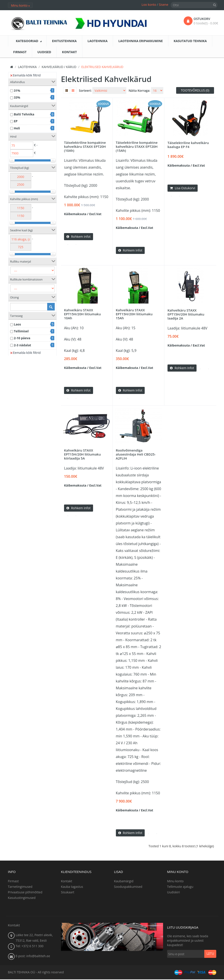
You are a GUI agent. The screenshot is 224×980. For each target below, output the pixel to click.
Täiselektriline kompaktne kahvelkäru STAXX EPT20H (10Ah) (85, 146)
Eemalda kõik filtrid (25, 75)
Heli (17, 128)
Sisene (164, 5)
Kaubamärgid (124, 882)
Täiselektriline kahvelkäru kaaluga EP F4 (188, 145)
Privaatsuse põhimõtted (25, 893)
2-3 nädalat (23, 345)
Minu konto (175, 882)
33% (17, 97)
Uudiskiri (173, 893)
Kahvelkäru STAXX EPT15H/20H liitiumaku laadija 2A (186, 314)
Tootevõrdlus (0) (195, 90)
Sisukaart (68, 893)
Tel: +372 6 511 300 (30, 947)
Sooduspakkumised (128, 887)
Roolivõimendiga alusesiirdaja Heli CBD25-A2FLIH (136, 455)
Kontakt (67, 882)
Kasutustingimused (22, 898)
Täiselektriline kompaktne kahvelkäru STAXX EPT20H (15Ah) (137, 146)
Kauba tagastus (72, 887)
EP (16, 121)
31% (17, 91)
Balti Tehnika (24, 114)
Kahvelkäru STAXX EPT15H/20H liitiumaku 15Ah (134, 314)
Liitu (210, 955)
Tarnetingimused (20, 887)
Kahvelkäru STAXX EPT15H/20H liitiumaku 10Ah (82, 314)
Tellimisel (21, 331)
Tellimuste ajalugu (180, 887)
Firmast (13, 882)
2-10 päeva (22, 338)
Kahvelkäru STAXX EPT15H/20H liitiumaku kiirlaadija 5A (82, 455)
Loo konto (149, 5)
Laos (18, 324)
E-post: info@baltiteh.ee (33, 957)
